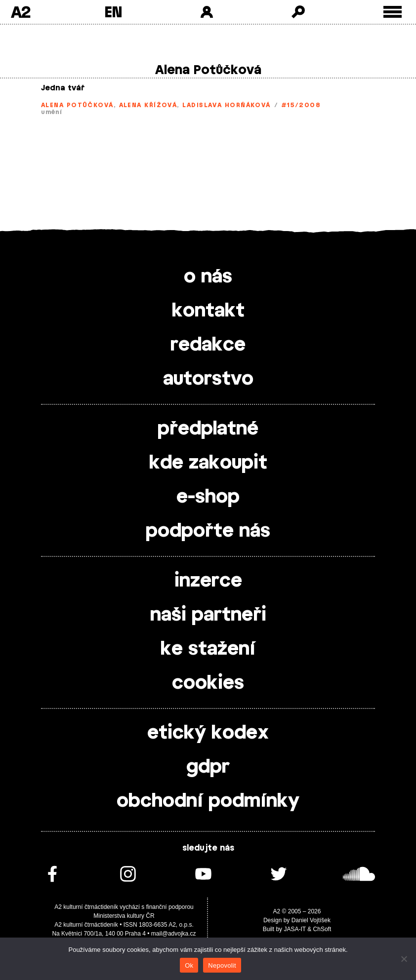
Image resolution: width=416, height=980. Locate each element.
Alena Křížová (148, 105)
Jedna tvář (63, 88)
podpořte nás (208, 531)
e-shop (208, 497)
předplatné (208, 429)
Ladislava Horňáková (226, 105)
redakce (208, 345)
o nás (208, 277)
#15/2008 (301, 105)
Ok (189, 965)
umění (52, 112)
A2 (21, 12)
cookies (208, 683)
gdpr (208, 767)
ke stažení (208, 649)
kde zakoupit (208, 463)
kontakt (208, 311)
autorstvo (208, 379)
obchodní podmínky (208, 801)
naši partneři (208, 615)
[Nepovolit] (404, 959)
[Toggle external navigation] (393, 12)
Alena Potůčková (77, 105)
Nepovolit (222, 965)
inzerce (208, 581)
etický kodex (208, 733)
